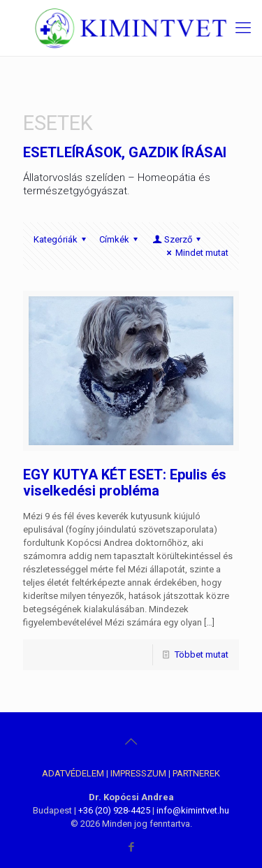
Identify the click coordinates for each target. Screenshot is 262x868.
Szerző (177, 239)
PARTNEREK (196, 773)
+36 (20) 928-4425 (114, 810)
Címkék (121, 239)
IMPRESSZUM (138, 773)
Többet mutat (202, 654)
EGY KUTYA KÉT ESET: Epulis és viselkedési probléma (125, 483)
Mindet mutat (196, 253)
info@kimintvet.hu (193, 810)
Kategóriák (62, 239)
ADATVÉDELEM (73, 773)
